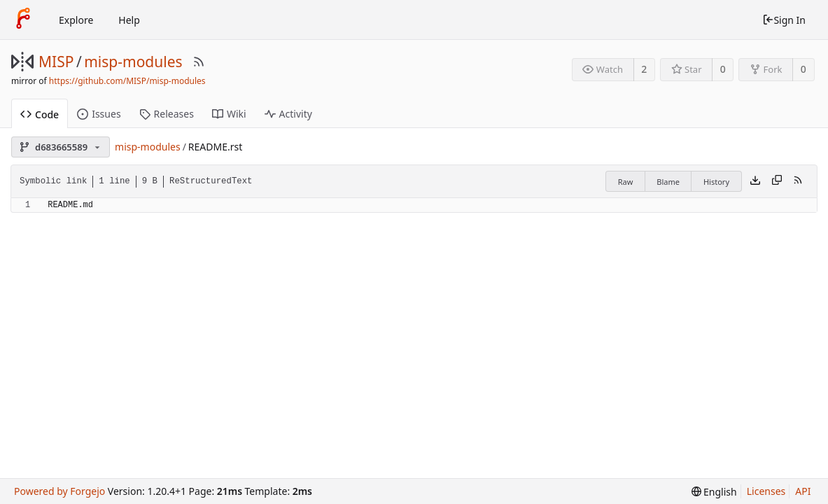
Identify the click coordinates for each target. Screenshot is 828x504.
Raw (626, 182)
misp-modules (133, 62)
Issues (99, 114)
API (803, 491)
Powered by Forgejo (59, 491)
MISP (56, 62)
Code (40, 114)
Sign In (784, 20)
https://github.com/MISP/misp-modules (127, 81)
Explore (76, 20)
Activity (288, 114)
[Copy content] (777, 181)
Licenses (766, 491)
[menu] (714, 492)
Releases (167, 114)
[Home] (23, 20)
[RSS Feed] (199, 62)
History (716, 182)
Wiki (229, 114)
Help (129, 20)
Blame (668, 182)
